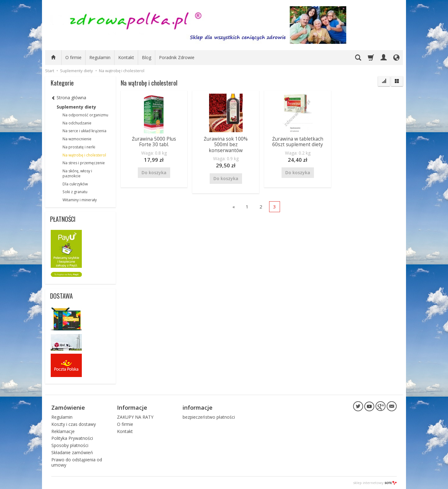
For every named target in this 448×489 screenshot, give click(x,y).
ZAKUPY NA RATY (135, 417)
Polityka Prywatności (72, 438)
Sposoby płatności (70, 445)
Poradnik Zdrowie (177, 57)
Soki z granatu (75, 192)
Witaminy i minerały (80, 200)
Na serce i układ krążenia (84, 131)
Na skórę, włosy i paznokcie (77, 173)
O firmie (73, 57)
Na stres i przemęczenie (84, 163)
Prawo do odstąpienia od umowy (77, 462)
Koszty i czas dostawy (74, 424)
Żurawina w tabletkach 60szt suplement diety (298, 142)
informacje (198, 407)
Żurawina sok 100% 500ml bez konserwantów (226, 145)
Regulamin (100, 57)
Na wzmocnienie (77, 139)
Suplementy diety (76, 107)
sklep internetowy (375, 483)
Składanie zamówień (72, 452)
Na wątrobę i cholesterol (84, 155)
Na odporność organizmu (85, 115)
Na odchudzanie (77, 123)
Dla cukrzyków (75, 184)
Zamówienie (68, 407)
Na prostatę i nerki (79, 147)
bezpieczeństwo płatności (209, 417)
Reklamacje (63, 431)
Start (50, 71)
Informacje (132, 407)
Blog (147, 57)
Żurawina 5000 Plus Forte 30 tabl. (154, 142)
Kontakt (126, 57)
